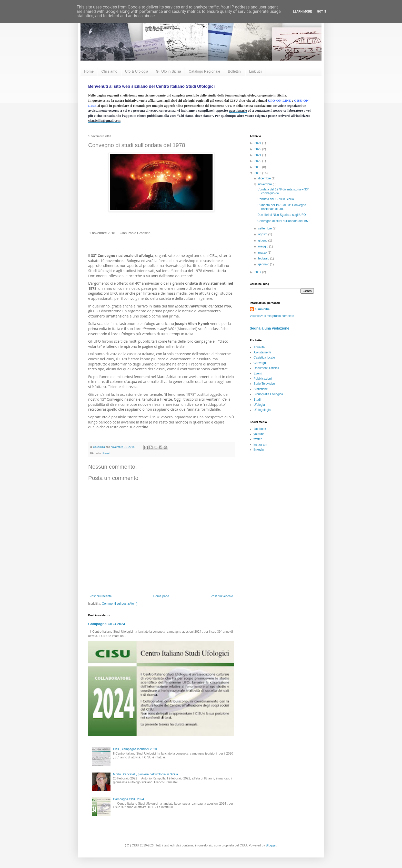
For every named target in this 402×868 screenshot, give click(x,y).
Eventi (106, 453)
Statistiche (261, 389)
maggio (264, 246)
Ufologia (259, 405)
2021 (258, 155)
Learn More (303, 12)
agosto (263, 234)
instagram (260, 445)
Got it (322, 12)
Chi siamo (109, 71)
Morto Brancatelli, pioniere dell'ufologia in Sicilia (145, 774)
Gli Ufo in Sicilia (168, 71)
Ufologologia (262, 410)
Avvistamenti (262, 352)
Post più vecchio (222, 596)
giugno (263, 240)
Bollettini (235, 71)
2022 (258, 149)
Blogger (271, 845)
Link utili (256, 71)
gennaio (264, 264)
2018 (258, 173)
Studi (257, 400)
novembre (265, 184)
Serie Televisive (264, 384)
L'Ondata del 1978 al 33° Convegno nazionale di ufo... (282, 207)
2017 (258, 272)
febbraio (264, 258)
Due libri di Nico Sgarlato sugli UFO (282, 215)
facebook (260, 429)
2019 (258, 167)
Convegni (260, 363)
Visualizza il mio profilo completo (272, 316)
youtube (259, 434)
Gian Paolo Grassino (135, 233)
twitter (258, 439)
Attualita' (259, 347)
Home (89, 71)
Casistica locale (264, 358)
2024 (258, 143)
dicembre (265, 178)
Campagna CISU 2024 (107, 624)
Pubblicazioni (263, 379)
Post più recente (101, 596)
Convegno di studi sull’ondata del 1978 (284, 221)
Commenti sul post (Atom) (120, 604)
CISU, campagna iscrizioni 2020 (135, 749)
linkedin (259, 450)
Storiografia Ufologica (268, 394)
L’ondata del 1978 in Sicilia (276, 199)
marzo (263, 253)
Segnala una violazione (269, 328)
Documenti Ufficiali (266, 368)
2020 (258, 161)
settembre (265, 228)
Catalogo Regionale (204, 71)
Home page (161, 596)
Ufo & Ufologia (137, 71)
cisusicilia (262, 309)
